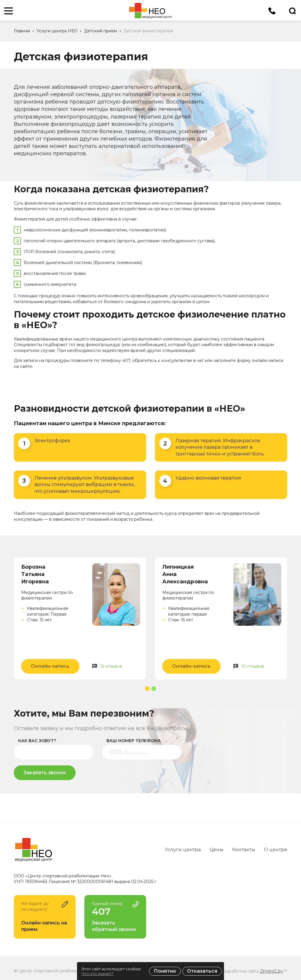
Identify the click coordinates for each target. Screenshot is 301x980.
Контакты (244, 850)
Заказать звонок (45, 773)
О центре (276, 850)
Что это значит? (97, 974)
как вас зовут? (37, 741)
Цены (216, 850)
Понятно (165, 971)
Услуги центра (183, 850)
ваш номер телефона (134, 741)
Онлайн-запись (50, 666)
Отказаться (202, 971)
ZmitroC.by (272, 971)
